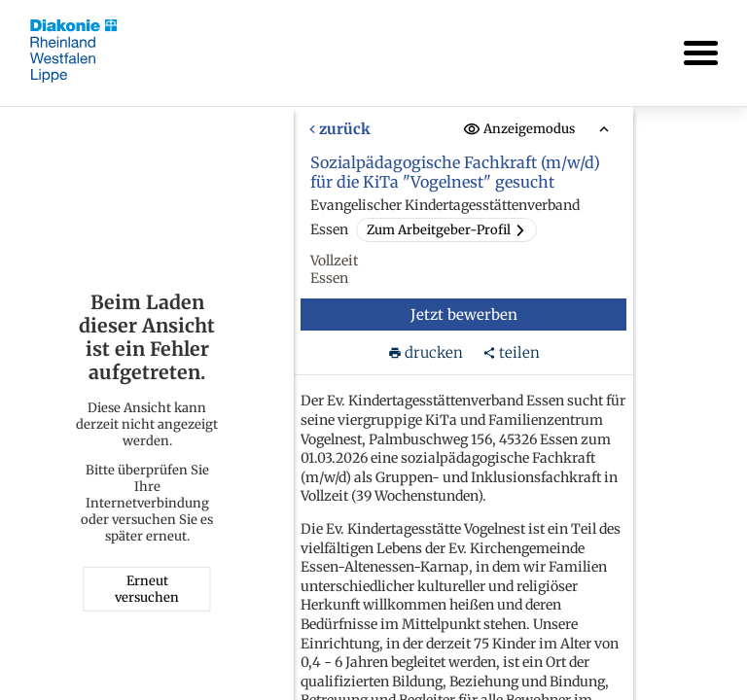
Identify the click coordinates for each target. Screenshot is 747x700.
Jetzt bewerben (464, 315)
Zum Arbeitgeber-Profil (446, 230)
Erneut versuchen (147, 589)
